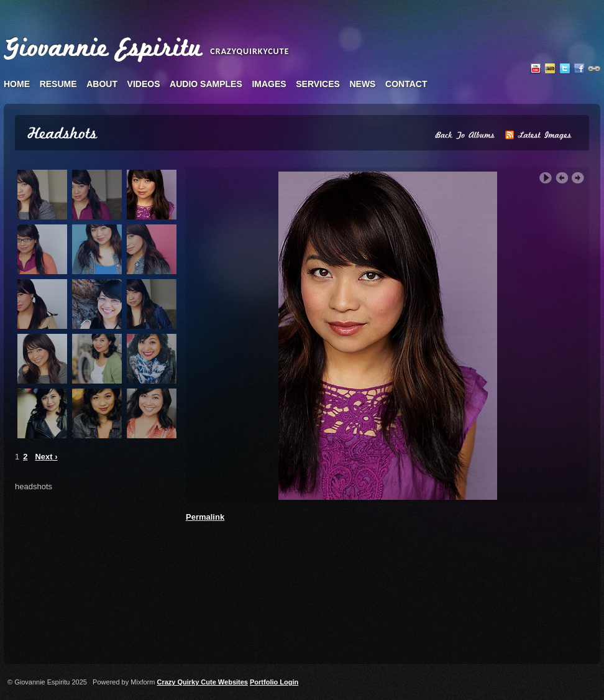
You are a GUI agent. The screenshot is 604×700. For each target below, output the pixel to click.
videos (144, 84)
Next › (46, 457)
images (269, 84)
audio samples (206, 84)
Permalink (205, 517)
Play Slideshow (546, 178)
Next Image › (578, 178)
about (102, 84)
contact (406, 84)
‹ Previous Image (562, 178)
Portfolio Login (274, 682)
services (318, 84)
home (17, 84)
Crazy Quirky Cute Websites (202, 682)
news (362, 84)
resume (58, 84)
